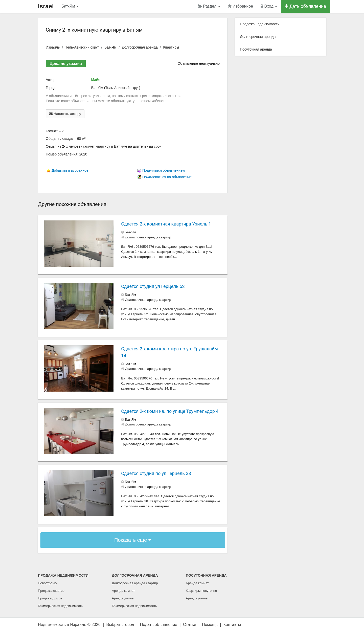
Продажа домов (50, 598)
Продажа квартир (51, 591)
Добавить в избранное (70, 170)
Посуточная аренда (256, 49)
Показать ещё (133, 540)
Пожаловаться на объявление (167, 177)
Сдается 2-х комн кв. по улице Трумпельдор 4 (170, 411)
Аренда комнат (123, 591)
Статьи (190, 625)
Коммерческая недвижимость (60, 606)
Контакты (232, 625)
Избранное (241, 6)
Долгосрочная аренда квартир (135, 583)
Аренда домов (123, 598)
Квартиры (171, 47)
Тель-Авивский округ (82, 47)
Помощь (210, 625)
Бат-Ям (70, 6)
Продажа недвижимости (260, 24)
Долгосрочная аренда (140, 47)
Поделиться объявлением (164, 170)
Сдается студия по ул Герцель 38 (156, 473)
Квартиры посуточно (201, 591)
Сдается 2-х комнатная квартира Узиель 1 (166, 224)
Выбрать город (120, 625)
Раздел (209, 6)
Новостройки (48, 583)
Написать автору (65, 114)
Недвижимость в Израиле (62, 625)
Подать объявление (159, 625)
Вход (269, 6)
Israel (46, 6)
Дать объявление (305, 6)
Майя (96, 80)
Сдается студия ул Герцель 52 (153, 286)
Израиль (53, 47)
